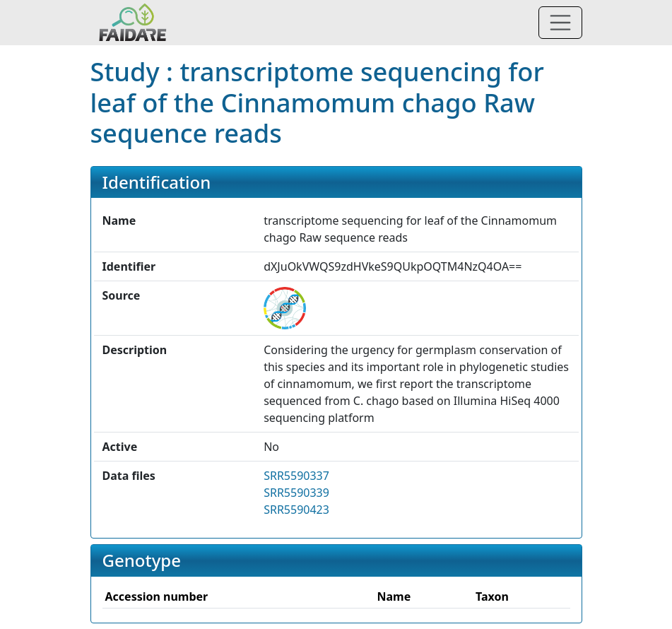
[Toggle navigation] (560, 23)
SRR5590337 (296, 476)
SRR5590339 (296, 493)
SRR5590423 (296, 510)
